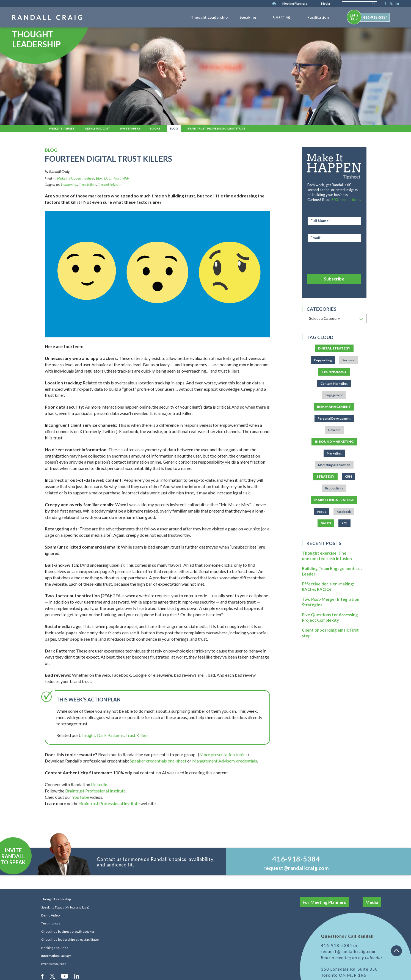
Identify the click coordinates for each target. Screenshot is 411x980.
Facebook (384, 4)
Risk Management (334, 407)
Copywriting (323, 360)
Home (274, 4)
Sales (326, 523)
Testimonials (51, 923)
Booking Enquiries (55, 948)
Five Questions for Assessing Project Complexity (330, 617)
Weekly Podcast (97, 128)
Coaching (282, 17)
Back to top (398, 953)
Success (348, 360)
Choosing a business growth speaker (68, 931)
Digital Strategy (334, 348)
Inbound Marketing (334, 441)
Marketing (334, 453)
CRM (348, 476)
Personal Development (334, 418)
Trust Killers (88, 185)
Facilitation (318, 17)
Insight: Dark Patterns (103, 735)
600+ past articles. (346, 200)
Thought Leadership (209, 17)
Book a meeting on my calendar (352, 957)
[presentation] (334, 257)
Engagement (334, 395)
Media (326, 3)
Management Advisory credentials (225, 761)
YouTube (81, 797)
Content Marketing (334, 383)
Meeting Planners (295, 3)
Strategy (325, 476)
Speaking (248, 17)
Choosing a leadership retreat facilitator (70, 939)
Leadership (69, 185)
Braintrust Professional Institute (216, 128)
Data (108, 178)
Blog (174, 128)
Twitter (390, 4)
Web (126, 178)
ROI (344, 523)
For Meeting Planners (324, 902)
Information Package (56, 956)
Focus (322, 512)
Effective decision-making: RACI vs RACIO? (328, 587)
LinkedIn (396, 4)
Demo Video (50, 915)
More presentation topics (223, 754)
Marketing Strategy (334, 500)
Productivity (334, 488)
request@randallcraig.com (296, 868)
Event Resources (54, 964)
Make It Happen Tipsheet (76, 178)
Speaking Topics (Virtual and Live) (65, 907)
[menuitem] (209, 16)
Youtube (65, 976)
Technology (334, 372)
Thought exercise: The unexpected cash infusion (327, 556)
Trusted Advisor (109, 185)
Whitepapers (130, 128)
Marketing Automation (334, 465)
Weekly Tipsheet (62, 128)
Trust (117, 178)
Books (155, 128)
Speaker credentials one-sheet (158, 761)
